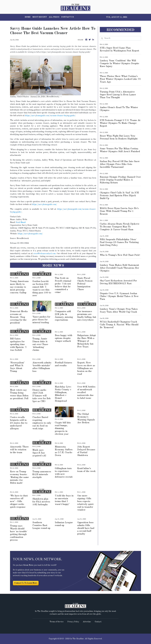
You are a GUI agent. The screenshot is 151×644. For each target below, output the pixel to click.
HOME (28, 17)
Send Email (21, 222)
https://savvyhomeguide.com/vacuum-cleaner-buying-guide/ (50, 116)
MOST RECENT (40, 17)
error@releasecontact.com (44, 254)
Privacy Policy (73, 622)
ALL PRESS (54, 17)
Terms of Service (57, 622)
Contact (98, 622)
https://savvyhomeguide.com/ (44, 204)
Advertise (87, 622)
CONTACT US (68, 17)
